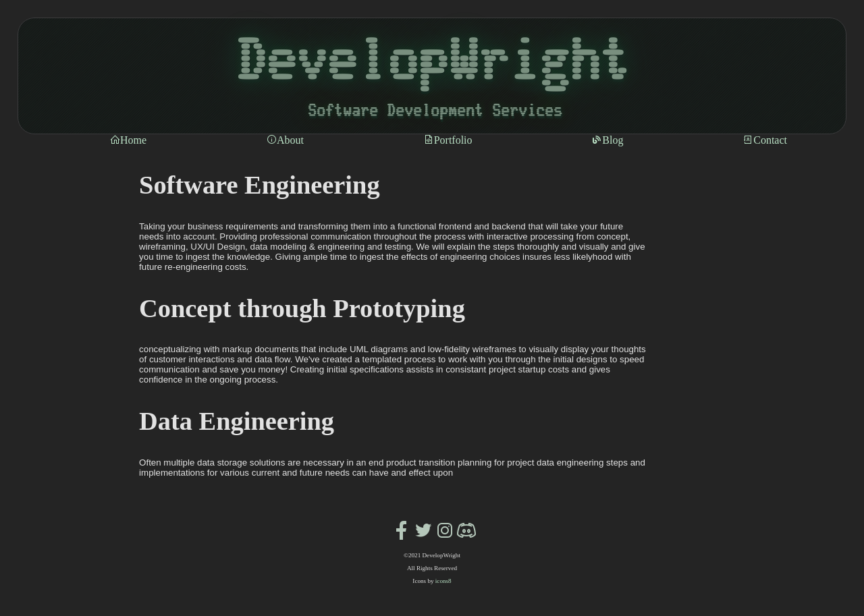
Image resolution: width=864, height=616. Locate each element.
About (285, 140)
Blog (607, 140)
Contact (765, 140)
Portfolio (448, 140)
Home (128, 140)
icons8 (443, 581)
